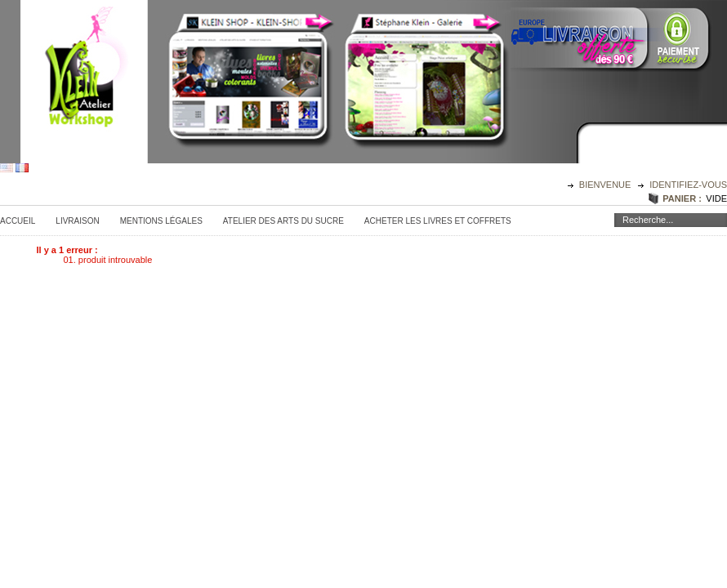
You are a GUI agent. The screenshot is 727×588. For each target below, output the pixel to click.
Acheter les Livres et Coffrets (438, 221)
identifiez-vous (688, 185)
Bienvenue (607, 185)
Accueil (18, 221)
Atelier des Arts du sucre (283, 221)
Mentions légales (161, 221)
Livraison (77, 221)
